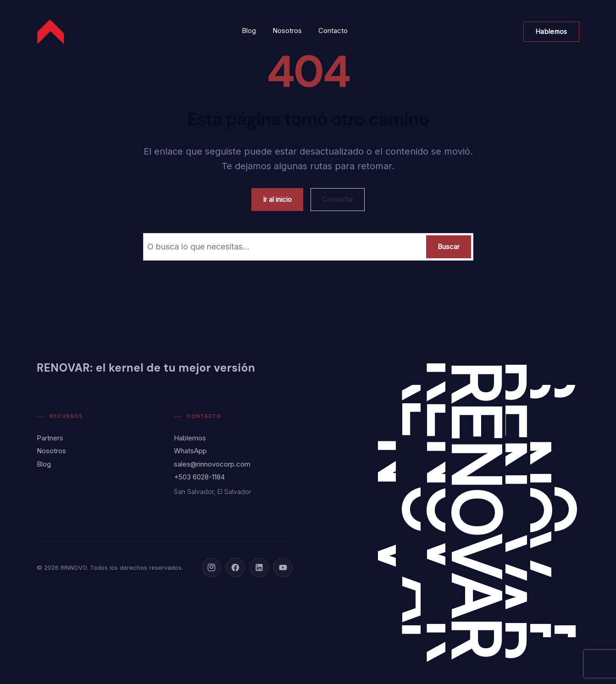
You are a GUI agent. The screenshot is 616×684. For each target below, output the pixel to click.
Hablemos (551, 31)
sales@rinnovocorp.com (212, 464)
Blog (249, 31)
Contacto (333, 31)
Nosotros (287, 31)
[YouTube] (283, 567)
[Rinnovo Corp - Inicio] (51, 32)
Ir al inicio (277, 199)
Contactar (338, 199)
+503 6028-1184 (199, 477)
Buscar (449, 247)
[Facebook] (235, 567)
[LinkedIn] (259, 567)
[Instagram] (211, 567)
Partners (50, 438)
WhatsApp (190, 451)
